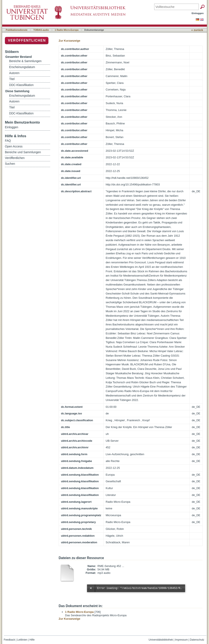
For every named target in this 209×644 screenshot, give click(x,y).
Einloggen (198, 13)
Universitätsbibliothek (161, 640)
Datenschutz (197, 640)
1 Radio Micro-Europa (67, 30)
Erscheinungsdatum (22, 67)
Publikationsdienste (17, 30)
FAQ (8, 141)
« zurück (197, 30)
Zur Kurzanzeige (69, 41)
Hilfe (32, 640)
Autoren (14, 73)
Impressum (181, 640)
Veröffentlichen (27, 40)
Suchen (10, 164)
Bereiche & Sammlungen (25, 61)
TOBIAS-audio (41, 30)
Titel (12, 79)
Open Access (14, 146)
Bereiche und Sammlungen (23, 152)
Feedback (9, 640)
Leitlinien (22, 640)
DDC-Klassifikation (21, 85)
